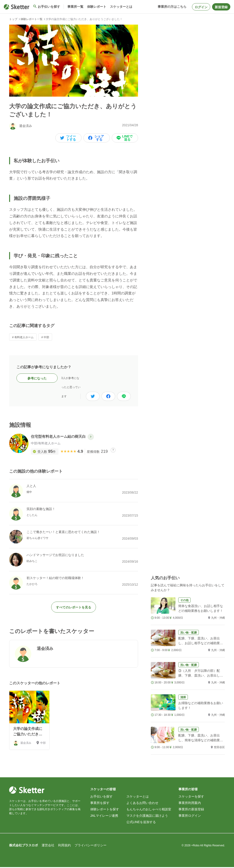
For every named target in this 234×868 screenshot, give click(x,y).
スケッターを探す (191, 797)
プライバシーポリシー (90, 846)
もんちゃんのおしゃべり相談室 (149, 810)
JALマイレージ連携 (104, 816)
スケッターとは (138, 797)
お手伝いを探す (101, 797)
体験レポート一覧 (32, 19)
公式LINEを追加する (141, 823)
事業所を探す (100, 804)
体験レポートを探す (105, 810)
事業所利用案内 (190, 804)
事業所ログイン (190, 816)
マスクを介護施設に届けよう (147, 816)
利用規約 (64, 846)
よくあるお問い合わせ (142, 804)
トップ (13, 19)
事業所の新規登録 (191, 810)
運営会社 (48, 846)
